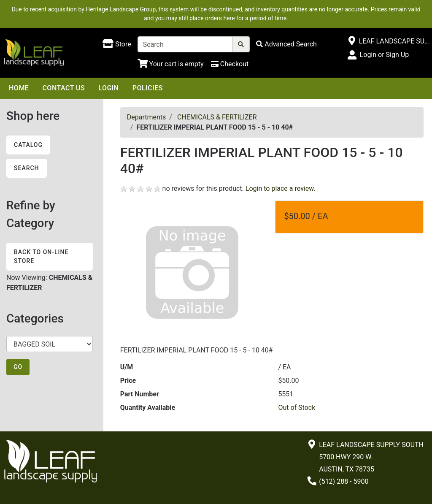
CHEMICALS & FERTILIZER (217, 117)
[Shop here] (117, 44)
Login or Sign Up (384, 55)
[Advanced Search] (286, 44)
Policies (148, 88)
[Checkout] (230, 64)
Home (19, 88)
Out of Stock (297, 408)
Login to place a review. (281, 188)
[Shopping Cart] (171, 64)
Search (27, 168)
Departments (147, 117)
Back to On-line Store (41, 256)
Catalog (28, 145)
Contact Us (63, 88)
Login (108, 88)
